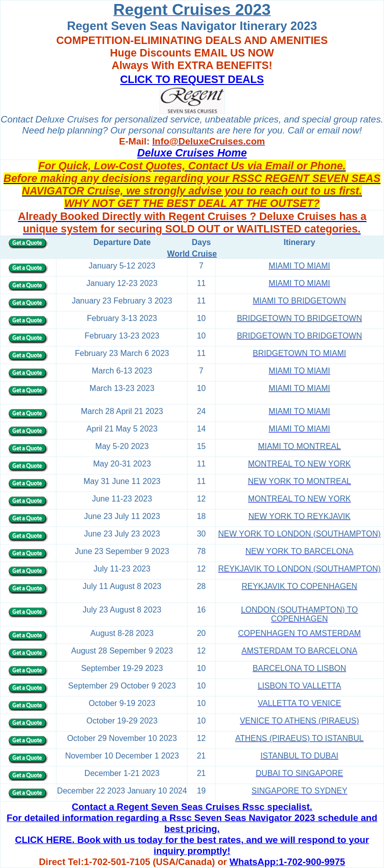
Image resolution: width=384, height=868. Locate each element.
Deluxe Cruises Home (192, 153)
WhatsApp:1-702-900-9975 (287, 862)
